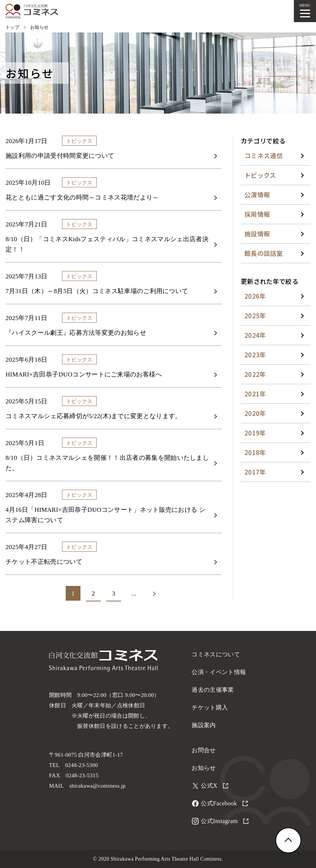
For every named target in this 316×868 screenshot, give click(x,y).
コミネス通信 (264, 155)
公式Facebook (224, 803)
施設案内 (204, 725)
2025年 (255, 315)
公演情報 (257, 195)
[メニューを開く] (305, 11)
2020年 (255, 413)
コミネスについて (216, 654)
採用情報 (257, 214)
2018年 (255, 452)
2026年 (255, 296)
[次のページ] (154, 594)
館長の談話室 (264, 253)
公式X (214, 786)
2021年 (255, 394)
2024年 (255, 335)
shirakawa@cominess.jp (98, 786)
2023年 (255, 355)
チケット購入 (210, 707)
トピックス (260, 175)
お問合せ (204, 750)
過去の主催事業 (213, 690)
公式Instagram (225, 821)
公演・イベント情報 (219, 672)
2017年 (255, 472)
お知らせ (204, 768)
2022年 (255, 374)
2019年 (255, 433)
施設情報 (257, 234)
